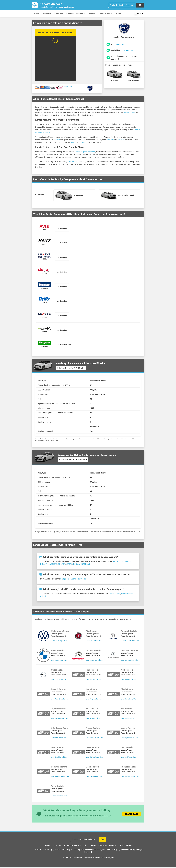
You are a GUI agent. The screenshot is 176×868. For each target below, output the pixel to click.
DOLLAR (122, 140)
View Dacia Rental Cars (94, 777)
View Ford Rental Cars (94, 680)
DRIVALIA (111, 140)
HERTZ (74, 143)
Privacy (122, 846)
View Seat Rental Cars (94, 719)
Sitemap (130, 846)
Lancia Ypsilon (115, 594)
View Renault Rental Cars (60, 700)
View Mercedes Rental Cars (131, 661)
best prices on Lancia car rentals (73, 580)
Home (36, 14)
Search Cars (132, 815)
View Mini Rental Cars (129, 758)
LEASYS (69, 565)
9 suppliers (129, 51)
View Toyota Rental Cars (60, 719)
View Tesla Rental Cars (59, 797)
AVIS (114, 562)
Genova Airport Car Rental (85, 152)
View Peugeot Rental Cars (130, 642)
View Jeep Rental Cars (94, 700)
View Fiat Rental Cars (93, 642)
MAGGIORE (53, 565)
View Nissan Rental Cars (94, 739)
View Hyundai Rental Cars (130, 777)
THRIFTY (84, 143)
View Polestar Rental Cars (60, 777)
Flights (47, 14)
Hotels (119, 14)
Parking (92, 14)
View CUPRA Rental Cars (94, 758)
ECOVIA (57, 140)
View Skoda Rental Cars (129, 700)
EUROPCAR (72, 161)
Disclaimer (113, 846)
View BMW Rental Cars (59, 661)
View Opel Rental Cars (59, 680)
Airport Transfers (75, 14)
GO (140, 5)
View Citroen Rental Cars (95, 661)
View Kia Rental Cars (128, 719)
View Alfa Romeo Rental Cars (61, 739)
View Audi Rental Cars (129, 680)
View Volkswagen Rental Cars (61, 642)
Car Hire (58, 14)
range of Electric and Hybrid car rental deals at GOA (83, 816)
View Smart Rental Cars (59, 758)
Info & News (106, 14)
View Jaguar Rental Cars (129, 739)
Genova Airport (57, 5)
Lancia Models (119, 45)
